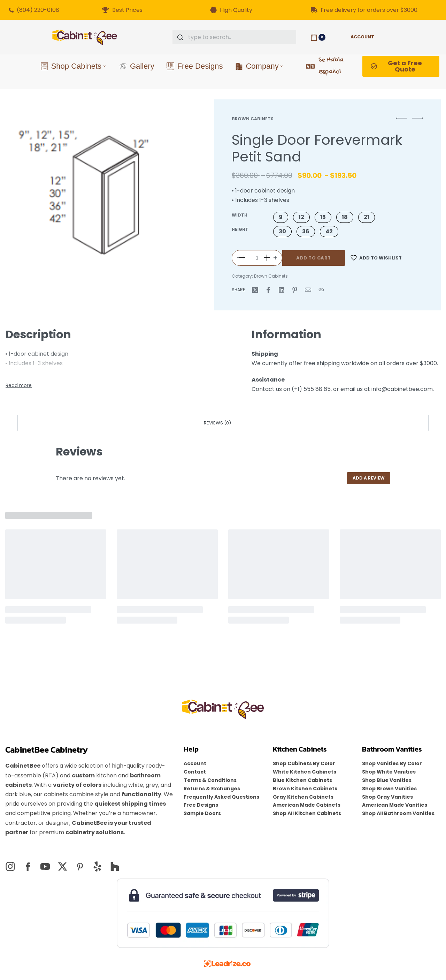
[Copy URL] (321, 290)
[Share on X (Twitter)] (255, 290)
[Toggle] (19, 386)
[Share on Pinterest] (295, 290)
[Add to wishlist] (376, 258)
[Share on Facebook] (268, 290)
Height (240, 229)
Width (240, 215)
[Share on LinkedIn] (282, 290)
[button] (281, 217)
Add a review (369, 478)
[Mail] (308, 290)
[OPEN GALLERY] (95, 192)
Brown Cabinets (253, 119)
